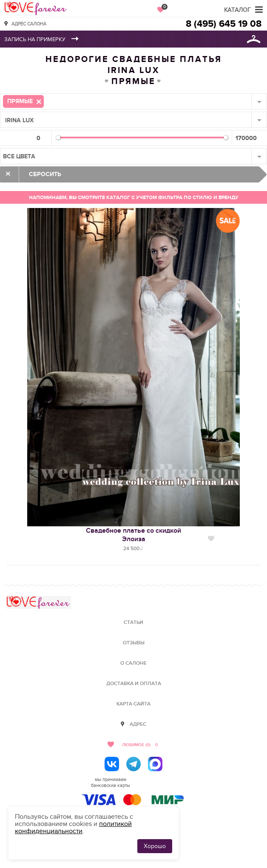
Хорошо (155, 846)
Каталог (237, 10)
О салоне (133, 663)
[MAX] (155, 764)
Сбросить (45, 174)
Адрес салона (29, 24)
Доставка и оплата (134, 684)
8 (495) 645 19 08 (224, 24)
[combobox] (133, 101)
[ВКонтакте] (112, 764)
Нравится (211, 539)
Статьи (133, 622)
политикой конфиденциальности (73, 827)
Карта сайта (133, 704)
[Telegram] (133, 764)
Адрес (138, 724)
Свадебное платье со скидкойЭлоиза (133, 535)
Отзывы (134, 643)
